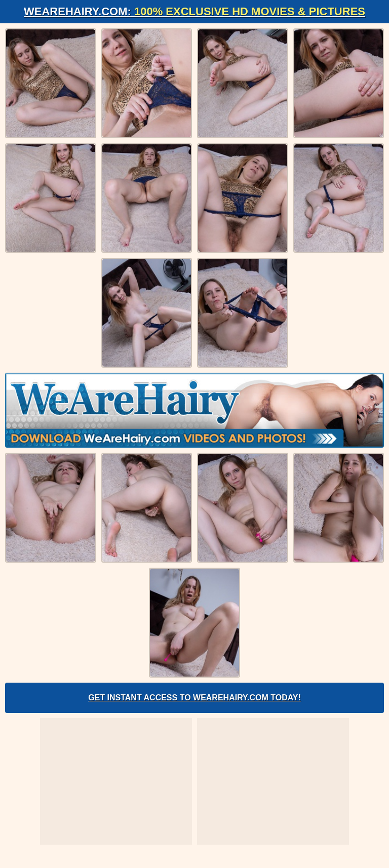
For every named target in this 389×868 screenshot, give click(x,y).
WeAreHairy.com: (194, 11)
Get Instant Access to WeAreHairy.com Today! (194, 698)
